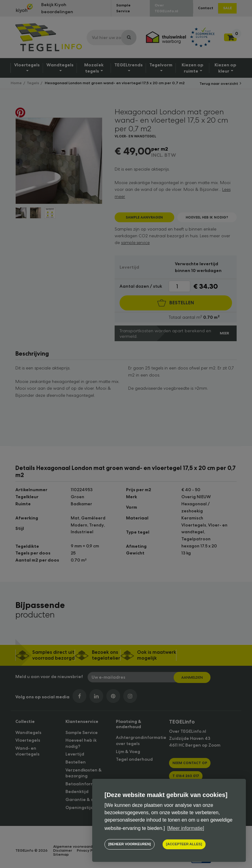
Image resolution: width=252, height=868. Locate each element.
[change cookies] (129, 844)
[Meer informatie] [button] (186, 828)
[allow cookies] (183, 844)
